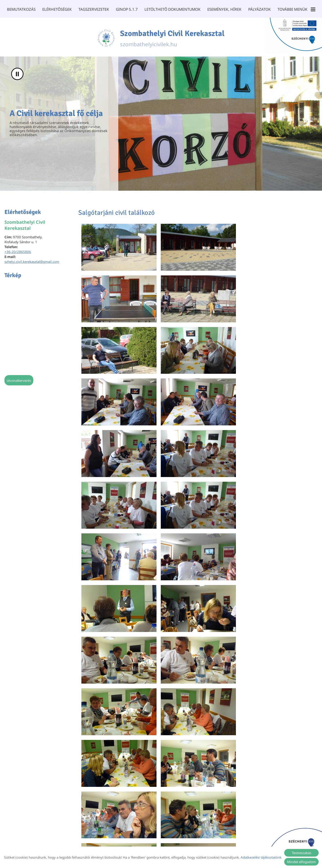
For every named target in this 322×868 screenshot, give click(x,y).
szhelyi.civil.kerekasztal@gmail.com (32, 260)
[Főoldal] (105, 36)
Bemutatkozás (23, 9)
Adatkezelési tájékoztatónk (261, 857)
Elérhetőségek (58, 9)
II (17, 73)
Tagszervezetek (94, 9)
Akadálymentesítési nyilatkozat (235, 841)
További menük (294, 9)
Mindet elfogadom (301, 862)
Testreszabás (302, 853)
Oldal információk (98, 841)
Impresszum (169, 841)
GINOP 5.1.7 (127, 9)
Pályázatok (258, 9)
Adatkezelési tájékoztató (136, 841)
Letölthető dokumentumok (172, 9)
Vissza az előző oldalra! (106, 796)
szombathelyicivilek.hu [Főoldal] (173, 36)
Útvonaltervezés (19, 379)
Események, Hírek (223, 9)
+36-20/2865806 (18, 250)
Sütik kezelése (195, 841)
